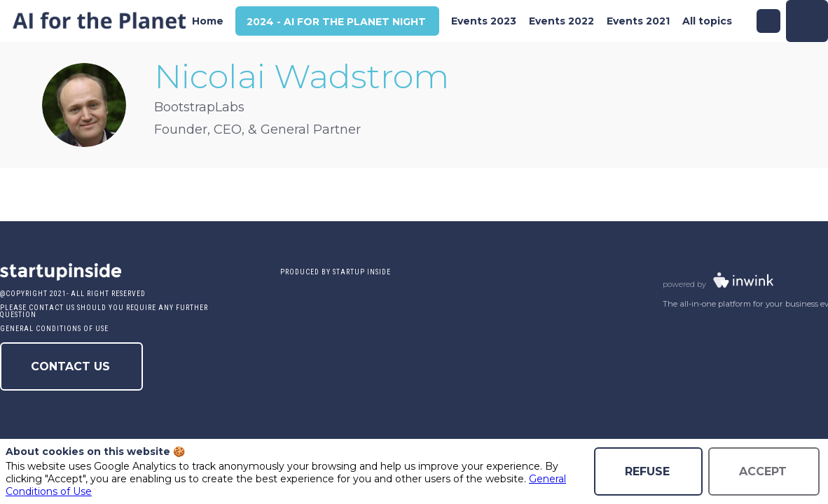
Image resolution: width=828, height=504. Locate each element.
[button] (337, 21)
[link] (208, 21)
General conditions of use (54, 329)
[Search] (768, 21)
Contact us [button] (70, 367)
